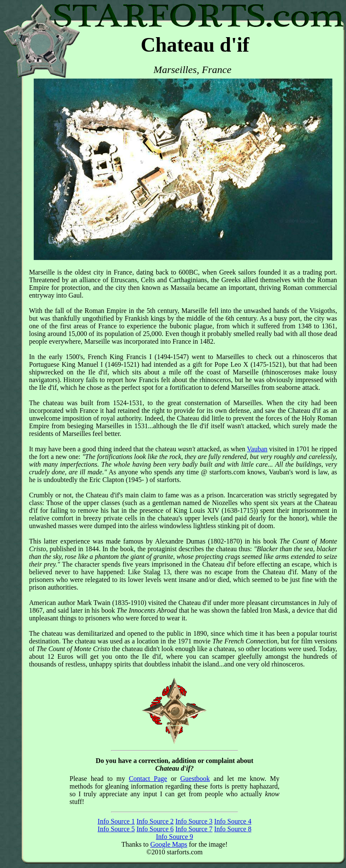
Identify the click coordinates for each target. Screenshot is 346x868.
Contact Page (148, 779)
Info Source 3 (194, 821)
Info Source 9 (174, 837)
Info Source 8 (233, 829)
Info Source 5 (116, 829)
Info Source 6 (155, 829)
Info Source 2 (155, 821)
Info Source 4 (233, 821)
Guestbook (195, 779)
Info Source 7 (194, 829)
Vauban (257, 449)
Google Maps (169, 844)
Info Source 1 (116, 821)
